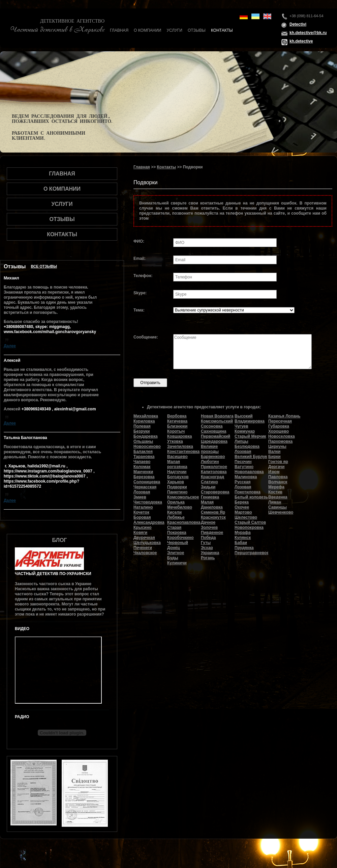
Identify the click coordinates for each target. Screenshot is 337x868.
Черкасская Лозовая (145, 490)
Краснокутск (213, 517)
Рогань (208, 558)
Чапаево (142, 462)
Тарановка (144, 457)
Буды (173, 558)
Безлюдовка (247, 446)
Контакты (222, 30)
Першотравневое (252, 553)
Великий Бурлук (251, 457)
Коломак (142, 467)
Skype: (140, 293)
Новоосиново (147, 446)
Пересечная (280, 421)
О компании (147, 30)
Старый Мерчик (250, 436)
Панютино (177, 492)
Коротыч (176, 431)
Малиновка (246, 477)
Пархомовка (280, 441)
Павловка (278, 477)
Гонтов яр (278, 462)
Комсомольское (183, 497)
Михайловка (146, 416)
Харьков (176, 482)
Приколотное (214, 467)
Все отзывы (44, 266)
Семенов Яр (213, 512)
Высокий (244, 416)
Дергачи (276, 467)
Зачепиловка (180, 446)
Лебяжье (176, 517)
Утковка (175, 441)
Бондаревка (146, 436)
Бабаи (241, 543)
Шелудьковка (147, 543)
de (244, 16)
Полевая (142, 426)
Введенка (278, 497)
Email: (140, 259)
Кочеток (141, 512)
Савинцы (278, 507)
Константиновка (183, 452)
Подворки (177, 487)
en (267, 16)
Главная (119, 30)
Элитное (176, 553)
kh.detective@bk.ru (308, 33)
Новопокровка (249, 527)
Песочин (243, 462)
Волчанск (278, 482)
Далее (10, 346)
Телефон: (143, 276)
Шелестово (246, 517)
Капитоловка (214, 472)
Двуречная (144, 538)
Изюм (274, 472)
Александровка (149, 522)
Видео (22, 629)
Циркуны (277, 446)
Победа (208, 538)
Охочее (242, 507)
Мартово (243, 512)
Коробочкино (180, 538)
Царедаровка (214, 441)
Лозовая (243, 452)
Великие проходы (210, 449)
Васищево (177, 457)
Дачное (208, 522)
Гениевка (210, 497)
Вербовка (177, 416)
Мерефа (276, 487)
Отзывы (197, 30)
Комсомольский (217, 421)
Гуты (206, 543)
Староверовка (215, 492)
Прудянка (244, 548)
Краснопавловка (184, 522)
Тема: (139, 310)
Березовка (144, 477)
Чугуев (241, 426)
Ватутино (244, 467)
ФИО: (139, 241)
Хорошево (279, 431)
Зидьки (208, 487)
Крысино (143, 527)
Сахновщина (214, 431)
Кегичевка (177, 421)
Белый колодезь (251, 497)
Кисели (174, 512)
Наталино (143, 507)
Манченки (143, 472)
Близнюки (177, 426)
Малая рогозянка (177, 464)
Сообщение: (146, 337)
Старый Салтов (250, 522)
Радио (22, 717)
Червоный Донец (178, 545)
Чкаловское (145, 553)
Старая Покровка (177, 530)
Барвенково (213, 457)
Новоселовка (282, 436)
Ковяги (140, 533)
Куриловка (144, 421)
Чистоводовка (148, 502)
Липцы (241, 441)
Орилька (176, 502)
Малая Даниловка (212, 505)
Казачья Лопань (284, 416)
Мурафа (243, 533)
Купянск (243, 538)
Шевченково (281, 512)
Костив (275, 492)
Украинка (210, 553)
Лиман (275, 502)
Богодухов (178, 477)
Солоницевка (147, 482)
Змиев (140, 497)
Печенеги (143, 548)
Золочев (209, 527)
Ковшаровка (179, 436)
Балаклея (143, 452)
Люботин (210, 462)
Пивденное (212, 533)
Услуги (174, 30)
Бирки (274, 457)
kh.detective (301, 41)
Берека (242, 502)
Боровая (142, 517)
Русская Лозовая (243, 484)
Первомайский (216, 436)
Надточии (177, 472)
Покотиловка (248, 492)
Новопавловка (249, 472)
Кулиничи (177, 563)
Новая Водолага (217, 416)
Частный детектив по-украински (53, 574)
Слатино (209, 482)
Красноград (212, 477)
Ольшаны (143, 441)
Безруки (142, 431)
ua (255, 16)
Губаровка (279, 426)
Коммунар (245, 431)
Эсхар (207, 548)
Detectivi (298, 24)
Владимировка (250, 421)
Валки (274, 452)
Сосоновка (212, 426)
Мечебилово (180, 507)
